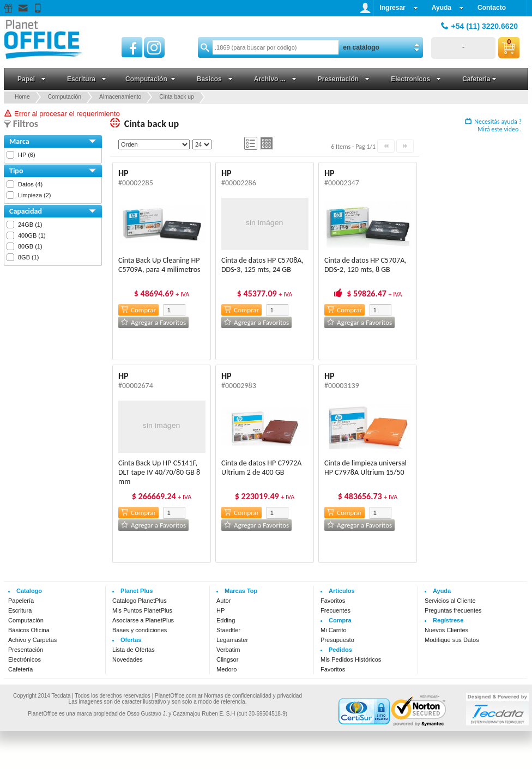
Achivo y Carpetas (32, 640)
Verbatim (228, 650)
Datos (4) (30, 184)
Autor (223, 601)
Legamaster (232, 640)
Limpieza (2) (35, 195)
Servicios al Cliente (450, 601)
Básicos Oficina (29, 630)
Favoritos (333, 601)
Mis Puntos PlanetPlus (142, 610)
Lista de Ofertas (134, 650)
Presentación (26, 650)
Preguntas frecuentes (453, 610)
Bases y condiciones (140, 630)
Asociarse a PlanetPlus (143, 620)
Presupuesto (337, 640)
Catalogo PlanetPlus (140, 601)
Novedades (128, 659)
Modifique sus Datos (452, 640)
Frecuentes (335, 610)
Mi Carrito (334, 630)
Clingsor (227, 659)
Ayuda (448, 8)
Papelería (21, 601)
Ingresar (398, 8)
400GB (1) (32, 235)
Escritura (20, 610)
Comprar (138, 310)
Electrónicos (25, 659)
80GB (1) (30, 246)
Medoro (226, 669)
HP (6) (27, 155)
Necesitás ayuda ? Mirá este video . (493, 125)
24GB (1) (30, 225)
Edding (226, 620)
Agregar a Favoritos (153, 322)
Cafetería (20, 669)
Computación (26, 620)
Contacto (492, 8)
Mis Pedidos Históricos (351, 659)
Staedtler (228, 630)
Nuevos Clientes (446, 630)
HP (220, 610)
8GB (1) (29, 257)
